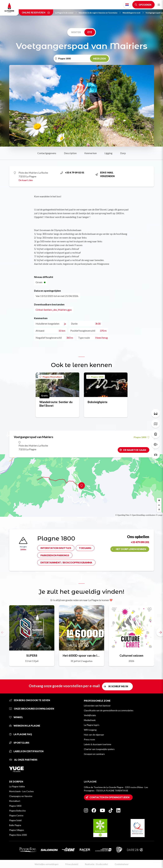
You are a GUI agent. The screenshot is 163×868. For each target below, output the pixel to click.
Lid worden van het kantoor (97, 706)
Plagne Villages (17, 830)
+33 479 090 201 (140, 542)
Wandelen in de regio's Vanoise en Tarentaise (100, 13)
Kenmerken (91, 153)
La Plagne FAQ (21, 734)
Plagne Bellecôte (17, 811)
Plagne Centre (16, 815)
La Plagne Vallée (17, 786)
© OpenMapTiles (122, 515)
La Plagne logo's (92, 725)
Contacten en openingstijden (109, 797)
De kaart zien (26, 180)
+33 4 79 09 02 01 (72, 173)
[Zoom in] (159, 500)
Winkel (16, 717)
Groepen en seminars (94, 754)
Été (90, 32)
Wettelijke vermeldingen (47, 864)
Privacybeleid (72, 864)
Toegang (85, 548)
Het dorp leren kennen (131, 549)
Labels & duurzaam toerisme (98, 744)
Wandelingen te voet (133, 13)
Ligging (108, 153)
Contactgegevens (47, 153)
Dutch (127, 5)
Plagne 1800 (96, 377)
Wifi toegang (90, 730)
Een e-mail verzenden (105, 174)
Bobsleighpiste (98, 402)
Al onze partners (23, 760)
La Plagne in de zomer (66, 13)
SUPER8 (32, 655)
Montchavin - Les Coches (21, 791)
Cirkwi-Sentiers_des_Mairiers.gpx (54, 310)
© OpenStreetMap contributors (143, 515)
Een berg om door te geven (30, 700)
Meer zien (99, 59)
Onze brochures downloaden (32, 709)
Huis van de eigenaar (94, 735)
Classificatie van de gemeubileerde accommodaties (109, 710)
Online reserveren (36, 12)
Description (70, 153)
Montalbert (15, 801)
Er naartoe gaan (135, 450)
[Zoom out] (159, 505)
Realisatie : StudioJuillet (96, 864)
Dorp (123, 153)
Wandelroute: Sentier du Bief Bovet (56, 404)
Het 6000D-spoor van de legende (82, 655)
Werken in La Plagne (25, 726)
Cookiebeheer (122, 864)
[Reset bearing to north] (159, 510)
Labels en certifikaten (26, 751)
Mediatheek (90, 720)
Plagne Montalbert (51, 377)
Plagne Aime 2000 (18, 835)
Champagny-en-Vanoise (21, 796)
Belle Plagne (15, 825)
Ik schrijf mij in (118, 686)
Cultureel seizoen (131, 655)
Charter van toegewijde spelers (99, 749)
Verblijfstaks (90, 715)
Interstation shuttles (56, 548)
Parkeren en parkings (55, 555)
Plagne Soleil (15, 820)
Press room (89, 739)
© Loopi (159, 515)
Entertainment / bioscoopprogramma (66, 562)
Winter (76, 32)
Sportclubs (19, 743)
